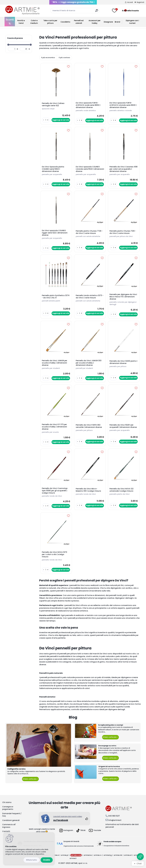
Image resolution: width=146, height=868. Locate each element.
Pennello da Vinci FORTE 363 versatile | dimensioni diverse (89, 426)
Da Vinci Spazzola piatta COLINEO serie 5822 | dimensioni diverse (53, 169)
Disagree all (32, 860)
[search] (97, 11)
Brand (117, 22)
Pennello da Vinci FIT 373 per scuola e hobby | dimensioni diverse (54, 427)
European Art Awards (71, 841)
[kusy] (46, 120)
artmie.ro (98, 855)
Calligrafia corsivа (16, 769)
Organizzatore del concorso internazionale (79, 846)
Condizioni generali (11, 820)
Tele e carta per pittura (50, 22)
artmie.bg (108, 855)
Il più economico (48, 58)
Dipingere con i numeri (132, 22)
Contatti (6, 831)
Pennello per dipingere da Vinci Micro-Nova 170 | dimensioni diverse (123, 297)
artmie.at (128, 855)
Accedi (130, 2)
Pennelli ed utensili (79, 22)
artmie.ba (88, 855)
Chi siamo (7, 802)
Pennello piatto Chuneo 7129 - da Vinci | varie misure (123, 232)
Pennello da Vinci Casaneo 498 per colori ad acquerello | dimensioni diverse (123, 169)
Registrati (140, 2)
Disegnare (108, 22)
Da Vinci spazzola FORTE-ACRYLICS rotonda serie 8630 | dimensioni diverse (123, 105)
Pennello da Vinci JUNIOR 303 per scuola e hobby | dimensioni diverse (89, 363)
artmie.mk (118, 855)
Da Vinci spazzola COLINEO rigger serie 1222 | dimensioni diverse (55, 233)
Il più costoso (64, 58)
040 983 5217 (114, 816)
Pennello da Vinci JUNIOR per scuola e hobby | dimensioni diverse (55, 363)
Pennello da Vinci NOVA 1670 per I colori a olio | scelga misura (54, 554)
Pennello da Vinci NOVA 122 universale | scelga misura (121, 490)
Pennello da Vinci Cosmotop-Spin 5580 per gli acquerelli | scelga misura (55, 491)
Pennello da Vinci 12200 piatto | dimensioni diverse (123, 362)
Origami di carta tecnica (109, 766)
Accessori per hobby (95, 22)
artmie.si (55, 855)
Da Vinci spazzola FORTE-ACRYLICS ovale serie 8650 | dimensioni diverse (88, 105)
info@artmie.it (115, 820)
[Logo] (22, 10)
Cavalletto (65, 22)
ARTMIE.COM (76, 855)
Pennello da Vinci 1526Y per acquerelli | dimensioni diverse (123, 426)
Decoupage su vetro (107, 746)
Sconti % (10, 22)
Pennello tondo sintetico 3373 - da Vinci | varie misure (90, 297)
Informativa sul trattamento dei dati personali (122, 826)
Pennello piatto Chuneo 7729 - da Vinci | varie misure (89, 232)
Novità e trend (21, 22)
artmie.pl (65, 855)
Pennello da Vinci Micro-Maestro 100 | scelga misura (88, 490)
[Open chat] (140, 857)
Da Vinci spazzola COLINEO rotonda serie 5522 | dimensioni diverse (90, 169)
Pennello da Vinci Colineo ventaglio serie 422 (53, 104)
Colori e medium (34, 22)
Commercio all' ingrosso (9, 826)
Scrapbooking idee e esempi (111, 725)
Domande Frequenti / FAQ (12, 815)
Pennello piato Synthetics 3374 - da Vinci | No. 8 (56, 297)
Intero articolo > (30, 779)
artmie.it (73, 858)
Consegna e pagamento (8, 808)
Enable (47, 860)
